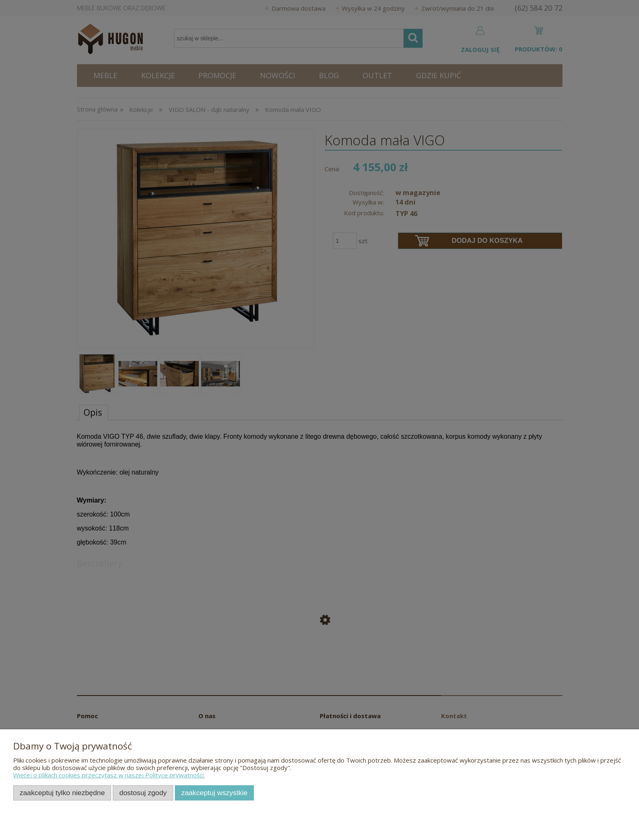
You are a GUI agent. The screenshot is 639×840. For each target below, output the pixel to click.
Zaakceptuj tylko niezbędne (62, 793)
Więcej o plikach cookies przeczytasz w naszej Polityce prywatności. (109, 775)
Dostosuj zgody (143, 793)
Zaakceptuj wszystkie (215, 793)
